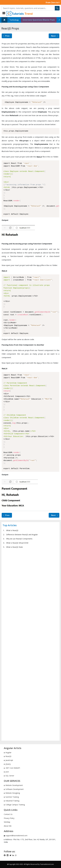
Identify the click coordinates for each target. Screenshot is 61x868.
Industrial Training (12, 801)
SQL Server (9, 776)
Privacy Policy (9, 818)
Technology (14, 20)
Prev (6, 36)
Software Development (14, 789)
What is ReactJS (12, 530)
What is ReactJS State (15, 547)
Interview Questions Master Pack (39, 20)
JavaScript (8, 760)
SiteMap (7, 822)
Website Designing (12, 793)
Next (55, 36)
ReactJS (8, 756)
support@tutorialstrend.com (17, 836)
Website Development (13, 785)
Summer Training (11, 797)
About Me (8, 826)
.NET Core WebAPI (12, 768)
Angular (8, 752)
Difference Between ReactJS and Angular (22, 535)
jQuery (7, 764)
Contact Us (8, 814)
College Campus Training (14, 805)
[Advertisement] (30, 644)
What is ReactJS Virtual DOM (17, 543)
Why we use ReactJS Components (19, 539)
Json (6, 772)
